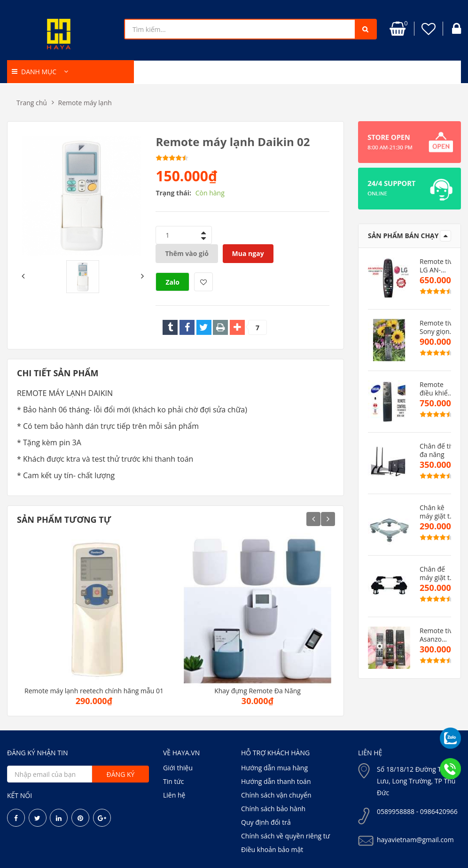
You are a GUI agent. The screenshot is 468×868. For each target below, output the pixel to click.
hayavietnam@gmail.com (415, 840)
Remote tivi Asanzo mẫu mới (437, 635)
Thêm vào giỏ (187, 253)
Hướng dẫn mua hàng (274, 768)
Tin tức (173, 781)
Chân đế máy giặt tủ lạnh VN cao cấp (438, 573)
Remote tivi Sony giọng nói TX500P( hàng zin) (438, 327)
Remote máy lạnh (85, 103)
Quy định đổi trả (266, 822)
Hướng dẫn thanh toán (276, 781)
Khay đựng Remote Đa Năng (257, 691)
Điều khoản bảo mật (272, 849)
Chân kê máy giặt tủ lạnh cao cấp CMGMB (437, 512)
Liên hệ (174, 795)
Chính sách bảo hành (273, 809)
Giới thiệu (178, 768)
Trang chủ (32, 103)
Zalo (172, 282)
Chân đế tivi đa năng (438, 450)
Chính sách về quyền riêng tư (285, 836)
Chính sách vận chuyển (276, 795)
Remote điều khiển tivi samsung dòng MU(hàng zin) (436, 389)
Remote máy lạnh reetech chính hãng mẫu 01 (94, 691)
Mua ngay (248, 253)
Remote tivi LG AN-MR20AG (437, 266)
